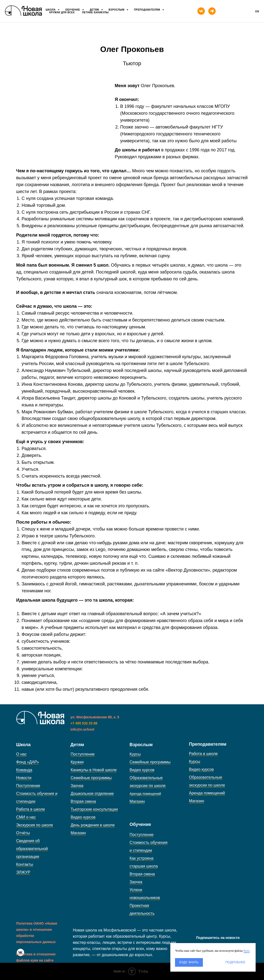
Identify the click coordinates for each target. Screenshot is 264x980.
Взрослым (117, 10)
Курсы (135, 754)
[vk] (201, 11)
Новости (24, 778)
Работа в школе (31, 809)
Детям (95, 10)
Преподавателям (148, 10)
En (257, 11)
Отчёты (23, 833)
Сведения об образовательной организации (32, 849)
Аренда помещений (207, 793)
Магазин (78, 833)
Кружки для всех (62, 12)
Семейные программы (91, 778)
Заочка (77, 786)
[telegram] (212, 11)
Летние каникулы (95, 12)
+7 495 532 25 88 (84, 723)
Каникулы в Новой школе (94, 770)
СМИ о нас (26, 817)
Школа (51, 10)
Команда (24, 770)
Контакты (25, 864)
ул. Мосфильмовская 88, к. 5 (95, 717)
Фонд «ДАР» (28, 762)
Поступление (28, 786)
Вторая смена (83, 801)
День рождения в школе (93, 825)
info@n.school (82, 729)
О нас (22, 754)
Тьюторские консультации (94, 809)
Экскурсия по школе (35, 825)
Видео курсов (83, 817)
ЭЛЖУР (23, 872)
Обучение (73, 10)
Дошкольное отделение (92, 794)
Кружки (77, 762)
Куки (247, 951)
